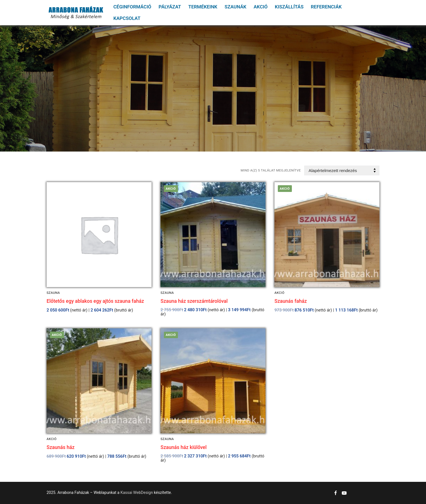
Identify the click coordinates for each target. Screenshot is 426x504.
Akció (280, 293)
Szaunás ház (61, 447)
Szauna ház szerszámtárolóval (194, 301)
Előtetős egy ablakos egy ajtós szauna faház (95, 301)
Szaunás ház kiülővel (184, 447)
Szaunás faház (291, 301)
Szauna (53, 293)
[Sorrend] (342, 170)
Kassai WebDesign (137, 492)
